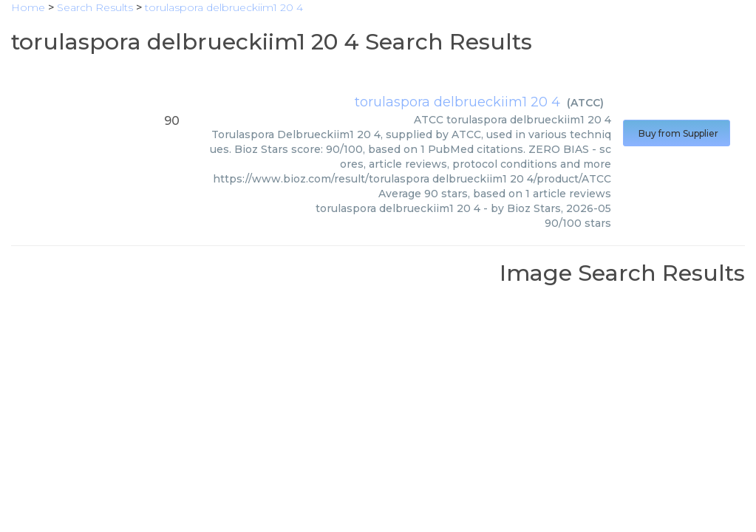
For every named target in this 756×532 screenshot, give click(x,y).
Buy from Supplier (677, 133)
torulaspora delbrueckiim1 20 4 (457, 102)
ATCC (585, 103)
